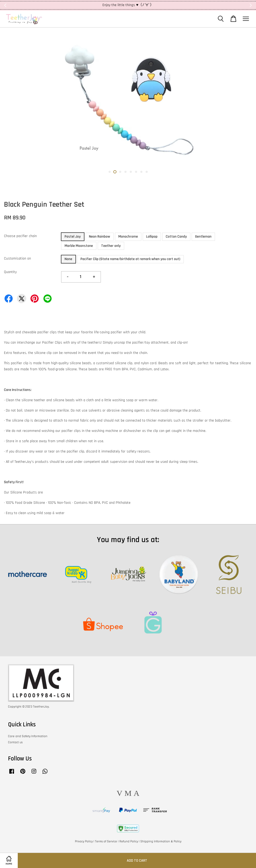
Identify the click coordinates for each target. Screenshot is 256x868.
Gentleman (203, 237)
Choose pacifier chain (20, 236)
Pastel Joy (73, 237)
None (68, 259)
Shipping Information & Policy (161, 841)
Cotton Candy (176, 237)
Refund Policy (129, 841)
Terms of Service (106, 841)
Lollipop (152, 237)
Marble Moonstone (79, 246)
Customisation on (17, 258)
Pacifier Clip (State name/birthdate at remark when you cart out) (130, 259)
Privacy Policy (84, 841)
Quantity (10, 272)
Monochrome (128, 237)
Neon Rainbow (100, 237)
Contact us (15, 742)
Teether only (111, 246)
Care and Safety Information (28, 736)
